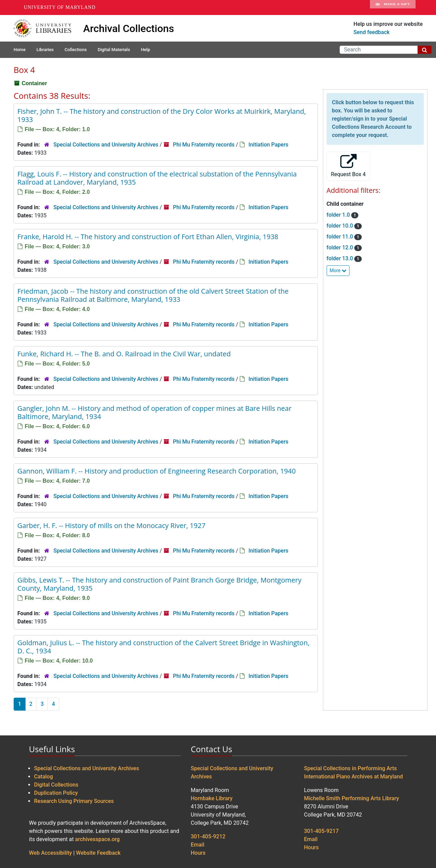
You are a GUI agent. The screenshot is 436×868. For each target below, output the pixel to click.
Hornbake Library (212, 798)
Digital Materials (114, 50)
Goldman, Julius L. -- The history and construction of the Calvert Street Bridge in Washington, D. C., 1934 (163, 647)
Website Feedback (98, 853)
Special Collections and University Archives (106, 145)
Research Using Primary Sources (74, 801)
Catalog (43, 777)
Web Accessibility (50, 853)
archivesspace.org (97, 839)
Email (198, 845)
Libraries (45, 50)
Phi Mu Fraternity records (204, 145)
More (338, 270)
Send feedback (372, 32)
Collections (75, 50)
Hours (198, 853)
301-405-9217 (322, 831)
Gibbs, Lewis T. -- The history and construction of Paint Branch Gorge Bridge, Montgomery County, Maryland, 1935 (159, 584)
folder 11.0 (341, 237)
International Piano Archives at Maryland (354, 777)
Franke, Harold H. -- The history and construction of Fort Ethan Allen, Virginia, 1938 (148, 237)
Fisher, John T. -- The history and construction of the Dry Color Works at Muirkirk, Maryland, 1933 (162, 115)
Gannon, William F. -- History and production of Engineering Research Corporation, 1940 (157, 471)
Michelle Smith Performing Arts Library (352, 798)
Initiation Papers (268, 145)
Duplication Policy (56, 793)
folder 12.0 (341, 247)
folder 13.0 (341, 258)
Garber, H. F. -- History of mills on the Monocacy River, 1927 (111, 525)
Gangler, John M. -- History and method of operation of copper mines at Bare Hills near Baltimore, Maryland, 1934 (154, 412)
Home (20, 50)
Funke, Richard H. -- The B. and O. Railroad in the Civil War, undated (124, 354)
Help (146, 50)
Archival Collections (129, 28)
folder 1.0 (339, 215)
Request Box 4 (348, 166)
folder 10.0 (341, 226)
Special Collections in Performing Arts (351, 768)
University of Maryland (60, 7)
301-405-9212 (208, 836)
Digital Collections (56, 785)
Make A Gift (393, 7)
